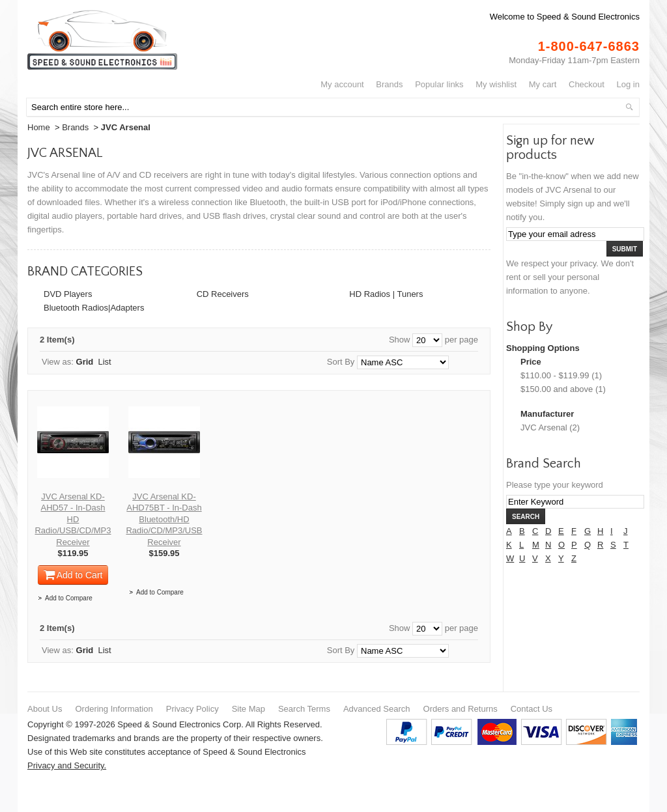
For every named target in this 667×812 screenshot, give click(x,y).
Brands (389, 84)
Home (39, 127)
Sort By (341, 362)
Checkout (587, 84)
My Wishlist (496, 84)
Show (400, 340)
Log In (628, 84)
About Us (45, 709)
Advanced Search (377, 709)
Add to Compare (69, 598)
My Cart (543, 84)
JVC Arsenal (544, 427)
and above (557, 389)
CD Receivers (223, 294)
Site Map (248, 709)
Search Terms (304, 709)
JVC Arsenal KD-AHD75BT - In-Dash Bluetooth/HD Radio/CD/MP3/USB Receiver (164, 519)
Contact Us (532, 709)
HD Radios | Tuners (386, 294)
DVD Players (68, 294)
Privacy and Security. (67, 765)
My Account (342, 84)
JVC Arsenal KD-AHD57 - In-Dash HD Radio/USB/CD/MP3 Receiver (73, 519)
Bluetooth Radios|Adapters (94, 308)
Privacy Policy (192, 709)
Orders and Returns (461, 709)
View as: (58, 362)
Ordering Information (114, 709)
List (105, 362)
